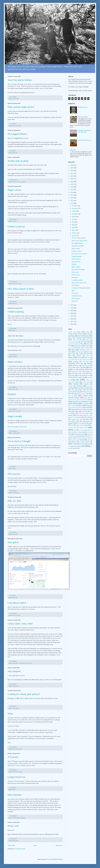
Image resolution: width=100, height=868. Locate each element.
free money (15, 772)
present (84, 423)
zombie (75, 448)
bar (89, 366)
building (71, 377)
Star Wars (86, 362)
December (75, 206)
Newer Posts (12, 846)
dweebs (80, 390)
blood (81, 372)
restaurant (85, 425)
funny (74, 402)
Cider (74, 340)
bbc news (15, 182)
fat (83, 392)
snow (77, 434)
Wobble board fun (83, 107)
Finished (12, 394)
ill (92, 407)
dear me (19, 182)
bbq (84, 367)
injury (73, 410)
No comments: (13, 97)
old (91, 417)
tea (72, 440)
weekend (82, 444)
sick (82, 432)
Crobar (70, 342)
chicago (77, 382)
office (86, 417)
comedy (14, 221)
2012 (72, 203)
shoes (76, 432)
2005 (72, 322)
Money (71, 357)
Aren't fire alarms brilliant (20, 80)
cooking (79, 386)
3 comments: (13, 124)
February (75, 233)
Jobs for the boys (16, 336)
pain (87, 419)
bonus (83, 373)
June (73, 222)
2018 (72, 187)
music (70, 415)
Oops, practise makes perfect (21, 107)
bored (73, 375)
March (74, 230)
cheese (70, 382)
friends (90, 400)
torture (14, 99)
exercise (14, 493)
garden (70, 404)
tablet (86, 438)
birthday (82, 369)
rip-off (17, 284)
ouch (81, 419)
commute (86, 384)
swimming (22, 818)
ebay (88, 390)
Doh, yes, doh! (14, 501)
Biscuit (86, 336)
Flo (69, 346)
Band (79, 336)
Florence (78, 346)
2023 (72, 173)
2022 (72, 176)
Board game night (83, 117)
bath (69, 368)
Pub (91, 359)
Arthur (70, 334)
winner (75, 446)
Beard (14, 126)
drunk (73, 390)
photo (88, 421)
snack (16, 534)
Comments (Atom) (20, 849)
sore (82, 434)
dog (72, 388)
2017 (72, 190)
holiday (80, 406)
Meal (88, 354)
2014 (72, 198)
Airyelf (49, 859)
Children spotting (16, 312)
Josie (70, 352)
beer (91, 367)
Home (35, 846)
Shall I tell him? (15, 362)
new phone (90, 416)
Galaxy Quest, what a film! (20, 624)
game (17, 841)
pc (17, 153)
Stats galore (13, 542)
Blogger (60, 859)
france (85, 398)
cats (77, 380)
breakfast (80, 375)
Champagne (79, 338)
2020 (72, 182)
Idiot (20, 126)
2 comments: (13, 596)
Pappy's (19, 433)
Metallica (79, 356)
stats (17, 389)
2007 (72, 316)
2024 (72, 171)
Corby (87, 340)
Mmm (88, 356)
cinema (14, 686)
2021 (72, 179)
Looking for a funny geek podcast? (24, 694)
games (14, 153)
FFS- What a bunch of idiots (21, 289)
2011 (72, 305)
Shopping (76, 362)
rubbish (82, 428)
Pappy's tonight (15, 416)
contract (70, 386)
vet (80, 442)
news (80, 417)
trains (14, 330)
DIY (82, 342)
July (73, 219)
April (14, 411)
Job (16, 749)
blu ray (17, 411)
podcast (17, 708)
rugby (14, 389)
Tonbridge (72, 363)
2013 (72, 201)
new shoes (73, 417)
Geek (20, 663)
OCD (70, 360)
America (70, 332)
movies (27, 663)
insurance (15, 357)
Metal (70, 356)
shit (72, 432)
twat (75, 442)
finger (76, 394)
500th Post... (73, 150)
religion (78, 425)
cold (91, 382)
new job (19, 749)
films (16, 663)
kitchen (88, 410)
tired (81, 440)
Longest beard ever (17, 777)
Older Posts (59, 846)
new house (80, 415)
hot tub (78, 408)
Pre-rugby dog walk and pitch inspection (84, 131)
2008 (72, 313)
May (73, 225)
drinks (91, 388)
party (70, 421)
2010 (72, 308)
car (83, 377)
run (75, 430)
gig (77, 404)
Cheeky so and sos (16, 226)
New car (87, 358)
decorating (90, 386)
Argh (88, 332)
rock (75, 427)
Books (14, 469)
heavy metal (71, 406)
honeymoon (71, 408)
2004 (72, 324)
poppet (70, 423)
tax (16, 303)
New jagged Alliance (17, 134)
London (81, 354)
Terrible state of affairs (18, 161)
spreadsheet (71, 436)
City (80, 340)
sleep (70, 434)
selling (85, 430)
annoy (83, 366)
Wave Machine (15, 795)
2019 (72, 184)
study (89, 436)
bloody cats (89, 372)
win (69, 446)
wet (89, 444)
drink (85, 388)
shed (91, 430)
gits (83, 404)
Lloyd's (73, 354)
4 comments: (13, 467)
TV (20, 411)
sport (89, 434)
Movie (23, 663)
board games (75, 373)
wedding (75, 444)
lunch (73, 413)
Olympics (77, 360)
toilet (89, 440)
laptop (70, 412)
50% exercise (14, 474)
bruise (88, 375)
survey (14, 615)
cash (89, 377)
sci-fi (31, 663)
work (17, 99)
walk (91, 442)
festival (88, 392)
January (74, 236)
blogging (74, 372)
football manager (74, 398)
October (74, 211)
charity (88, 380)
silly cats (88, 432)
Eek (69, 344)
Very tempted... (15, 671)
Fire (88, 344)
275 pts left (13, 757)
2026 (72, 165)
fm (88, 394)
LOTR (77, 352)
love (91, 412)
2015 (72, 195)
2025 (72, 168)
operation (74, 419)
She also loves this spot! (84, 140)
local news (84, 412)
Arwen (80, 334)
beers (74, 370)
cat (69, 380)
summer (70, 438)
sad (80, 430)
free (91, 398)
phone (81, 421)
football (85, 396)
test (76, 440)
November (75, 208)
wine (20, 284)
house (85, 407)
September (75, 214)
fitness (82, 394)
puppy (91, 423)
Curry (76, 342)
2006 (72, 319)
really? (24, 182)
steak (83, 436)
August (74, 217)
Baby (73, 336)
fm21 (69, 396)
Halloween (77, 348)
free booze (73, 400)
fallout (14, 841)
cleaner (84, 382)
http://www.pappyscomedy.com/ (17, 427)
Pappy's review (15, 190)
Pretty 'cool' (13, 826)
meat (80, 413)
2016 (72, 192)
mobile (87, 413)
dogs (79, 388)
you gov (18, 615)
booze (90, 373)
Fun (87, 346)
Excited (75, 344)
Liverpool (90, 352)
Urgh (82, 364)
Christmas (89, 338)
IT (85, 348)
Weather (90, 363)
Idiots (10, 713)
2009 (72, 311)
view (85, 442)
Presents (84, 360)
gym (18, 493)
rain (72, 425)
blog (13, 598)
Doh (17, 126)
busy (77, 377)
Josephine (87, 350)
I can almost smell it (17, 603)
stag (78, 436)
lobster (77, 412)
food (13, 284)
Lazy (82, 352)
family (77, 392)
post (78, 423)
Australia (90, 334)
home (88, 406)
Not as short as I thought (19, 441)
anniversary (75, 366)
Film (13, 663)
